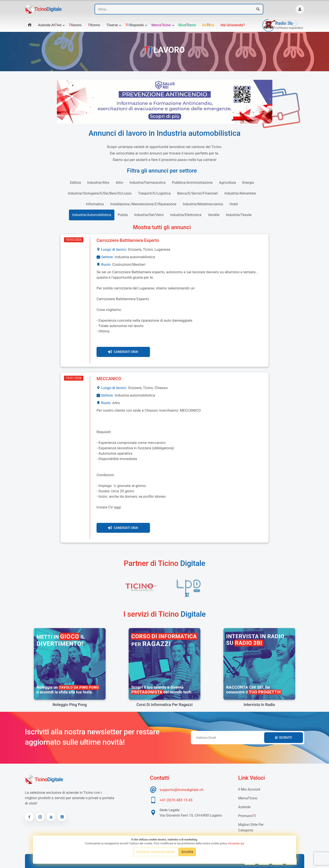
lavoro (75, 25)
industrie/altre (98, 183)
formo (94, 25)
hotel (234, 204)
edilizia (75, 183)
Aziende (244, 807)
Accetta (187, 852)
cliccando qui (236, 843)
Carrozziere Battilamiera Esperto (128, 240)
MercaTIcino (248, 798)
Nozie (208, 25)
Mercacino (161, 25)
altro (119, 183)
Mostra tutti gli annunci (162, 227)
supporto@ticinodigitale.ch (182, 790)
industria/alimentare (240, 193)
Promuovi (247, 816)
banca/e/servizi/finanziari (197, 193)
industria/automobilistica (92, 215)
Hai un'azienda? (233, 25)
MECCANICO (109, 379)
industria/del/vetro (149, 215)
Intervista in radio (259, 705)
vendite (214, 215)
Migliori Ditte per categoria (251, 827)
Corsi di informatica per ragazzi (164, 705)
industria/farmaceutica (147, 183)
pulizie (123, 215)
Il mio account (249, 789)
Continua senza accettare (155, 852)
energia (248, 183)
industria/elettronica (186, 215)
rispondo (135, 25)
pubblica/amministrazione (192, 183)
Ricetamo (187, 25)
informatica (95, 204)
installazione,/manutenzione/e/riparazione (143, 204)
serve (112, 25)
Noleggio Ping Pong (70, 705)
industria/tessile (239, 215)
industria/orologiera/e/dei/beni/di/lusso (100, 193)
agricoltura (228, 183)
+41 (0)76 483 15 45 (176, 800)
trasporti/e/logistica (154, 193)
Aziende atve (50, 25)
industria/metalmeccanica (203, 204)
